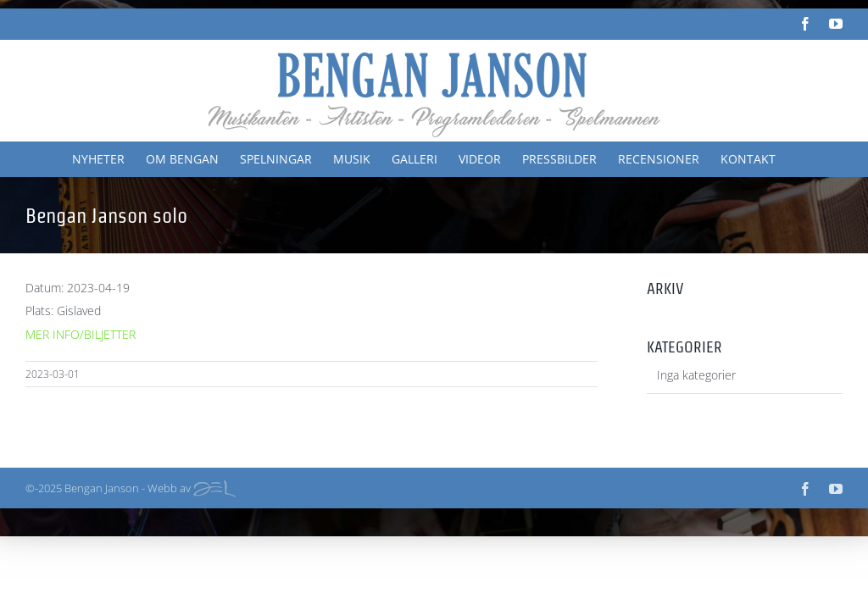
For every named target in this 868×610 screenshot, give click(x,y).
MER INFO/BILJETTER (81, 334)
